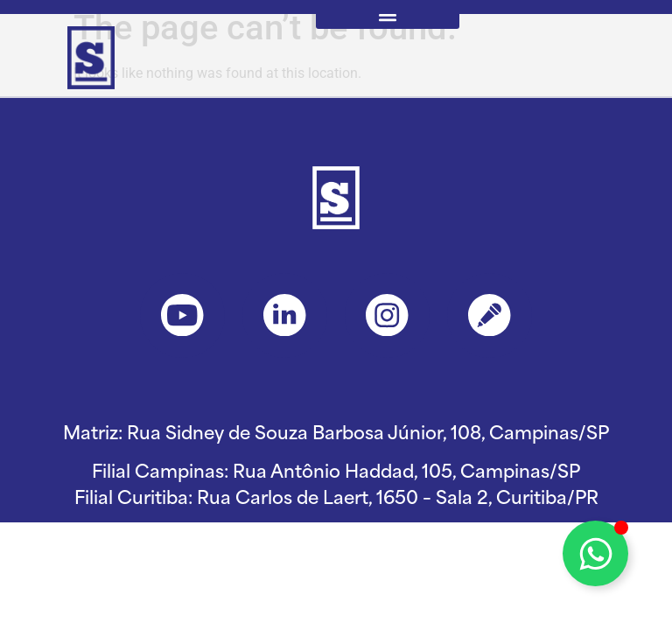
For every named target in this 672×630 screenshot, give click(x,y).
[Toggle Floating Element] (595, 553)
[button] (388, 14)
